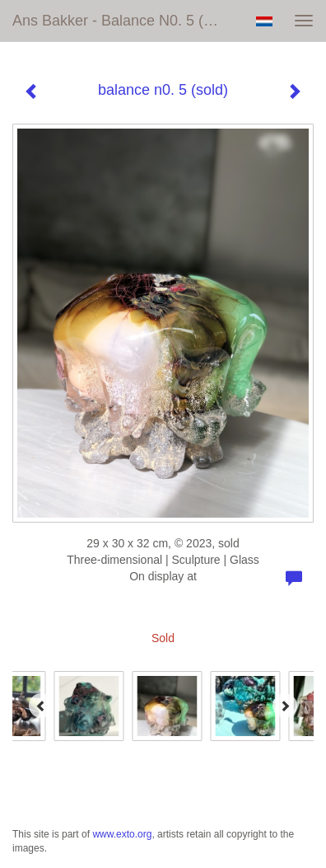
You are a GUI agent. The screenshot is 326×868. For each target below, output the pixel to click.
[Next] (285, 706)
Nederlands (264, 21)
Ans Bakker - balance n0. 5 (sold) (124, 21)
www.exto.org (122, 834)
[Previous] (41, 706)
